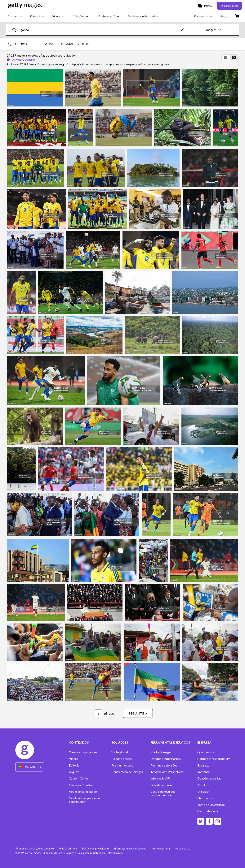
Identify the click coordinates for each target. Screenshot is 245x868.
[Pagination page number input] (99, 713)
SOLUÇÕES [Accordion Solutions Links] (120, 742)
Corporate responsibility (214, 759)
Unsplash (203, 792)
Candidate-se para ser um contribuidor (86, 800)
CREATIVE (47, 44)
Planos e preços (122, 759)
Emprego (203, 765)
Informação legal (160, 848)
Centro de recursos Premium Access (163, 793)
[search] (16, 30)
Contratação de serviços (127, 772)
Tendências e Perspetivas (167, 772)
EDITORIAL (66, 44)
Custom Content (80, 778)
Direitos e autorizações (166, 759)
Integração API (160, 778)
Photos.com (205, 798)
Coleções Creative (81, 785)
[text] (100, 30)
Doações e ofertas (209, 778)
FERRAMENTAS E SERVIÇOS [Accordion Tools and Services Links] (170, 742)
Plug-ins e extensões (164, 765)
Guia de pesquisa (161, 785)
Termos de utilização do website (35, 848)
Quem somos (206, 752)
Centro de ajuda (208, 811)
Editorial (75, 765)
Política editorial (68, 848)
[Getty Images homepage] (25, 6)
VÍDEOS (83, 44)
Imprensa (203, 772)
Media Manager (161, 752)
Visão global (120, 752)
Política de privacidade (95, 848)
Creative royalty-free (83, 752)
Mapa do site (183, 848)
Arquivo (74, 772)
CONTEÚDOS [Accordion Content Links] (79, 742)
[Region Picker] (30, 767)
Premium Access (122, 765)
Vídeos (73, 759)
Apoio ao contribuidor (83, 792)
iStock (202, 785)
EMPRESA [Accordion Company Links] (204, 742)
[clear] (184, 30)
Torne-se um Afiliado (211, 805)
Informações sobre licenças (130, 848)
